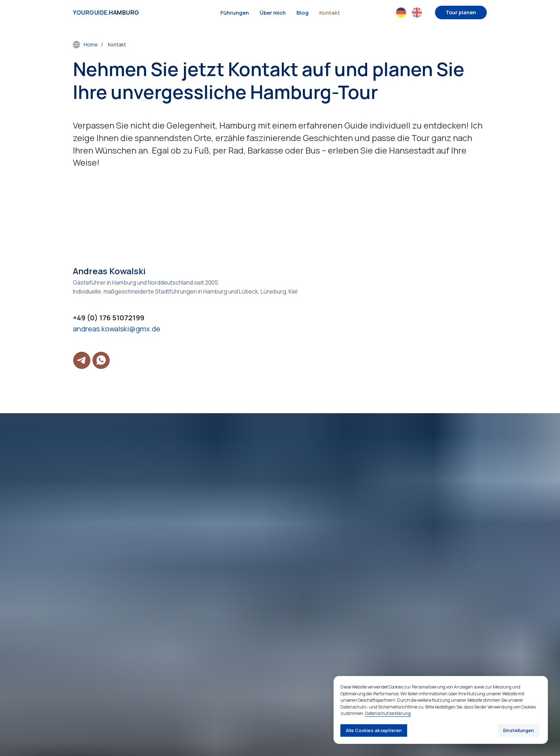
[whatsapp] (101, 360)
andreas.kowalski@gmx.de (117, 329)
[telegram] (82, 360)
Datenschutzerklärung (388, 713)
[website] (401, 12)
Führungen (235, 13)
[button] (461, 12)
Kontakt (330, 13)
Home (85, 45)
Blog (302, 13)
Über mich (273, 13)
